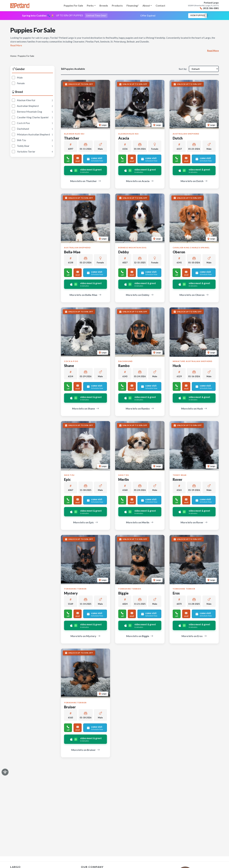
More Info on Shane (86, 409)
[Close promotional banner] (206, 16)
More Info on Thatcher (86, 182)
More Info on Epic (86, 523)
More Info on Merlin (140, 523)
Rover (178, 480)
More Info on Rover (194, 523)
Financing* (133, 5)
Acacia (124, 139)
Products (117, 5)
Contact (160, 5)
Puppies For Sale (73, 5)
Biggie (123, 594)
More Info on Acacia (140, 182)
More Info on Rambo (140, 409)
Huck (177, 366)
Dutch (178, 139)
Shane (69, 366)
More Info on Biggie (140, 637)
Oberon (179, 252)
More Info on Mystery (85, 637)
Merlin (124, 480)
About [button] (146, 5)
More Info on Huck (194, 409)
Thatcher (72, 139)
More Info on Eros (194, 637)
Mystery (71, 594)
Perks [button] (90, 5)
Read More (213, 51)
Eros (176, 594)
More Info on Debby (140, 295)
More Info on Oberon (194, 295)
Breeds (104, 5)
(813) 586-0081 (209, 8)
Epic (67, 480)
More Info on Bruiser (86, 750)
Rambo (124, 366)
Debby (124, 252)
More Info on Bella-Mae (85, 295)
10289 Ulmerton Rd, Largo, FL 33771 (203, 6)
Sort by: (183, 69)
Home (13, 56)
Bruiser (70, 707)
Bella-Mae (72, 252)
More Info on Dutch (194, 182)
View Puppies (196, 16)
